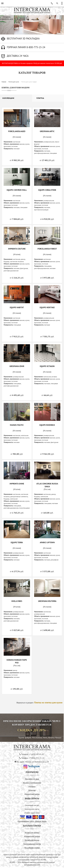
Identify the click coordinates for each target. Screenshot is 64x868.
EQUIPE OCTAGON (47, 366)
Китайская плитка (32, 840)
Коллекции (8, 98)
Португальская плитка (32, 844)
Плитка (40, 98)
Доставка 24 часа (32, 779)
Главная (4, 82)
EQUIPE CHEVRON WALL (17, 190)
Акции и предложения (32, 783)
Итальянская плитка (32, 836)
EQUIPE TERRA (17, 542)
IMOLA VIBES (17, 601)
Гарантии (32, 790)
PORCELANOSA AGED (17, 131)
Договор (32, 786)
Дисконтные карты (32, 794)
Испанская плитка (32, 832)
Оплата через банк (32, 813)
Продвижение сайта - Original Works (32, 821)
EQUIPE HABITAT (17, 307)
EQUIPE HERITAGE (47, 307)
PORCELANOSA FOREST (47, 249)
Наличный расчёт (32, 805)
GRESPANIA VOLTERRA (47, 601)
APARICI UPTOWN (47, 542)
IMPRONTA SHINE (17, 484)
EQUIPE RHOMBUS (47, 425)
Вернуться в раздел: (39, 703)
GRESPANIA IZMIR (17, 366)
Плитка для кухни (14, 82)
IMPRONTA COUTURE (17, 249)
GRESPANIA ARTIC (47, 131)
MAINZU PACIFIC (17, 425)
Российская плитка (32, 848)
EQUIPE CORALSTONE (47, 190)
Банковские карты (32, 809)
